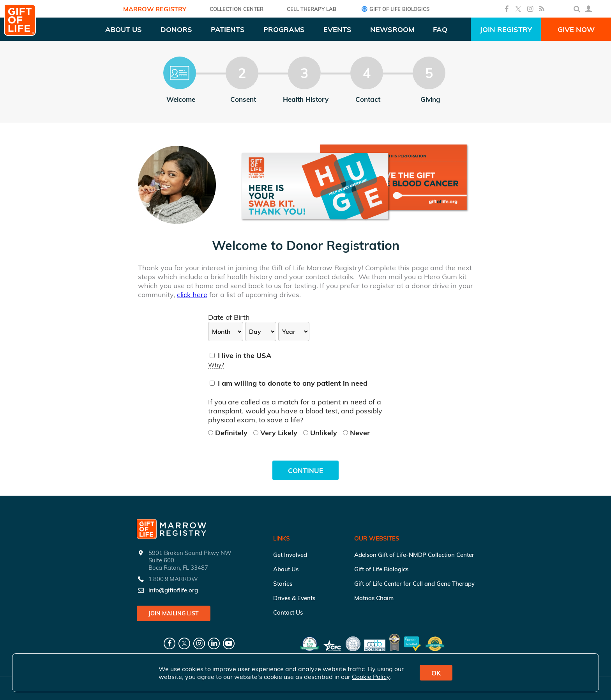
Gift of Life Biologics (395, 9)
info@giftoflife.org (173, 590)
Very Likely (276, 433)
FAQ (440, 29)
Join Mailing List (174, 613)
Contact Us (288, 612)
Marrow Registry (155, 9)
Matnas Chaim (374, 598)
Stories (283, 584)
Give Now (576, 29)
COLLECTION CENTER (237, 9)
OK (436, 673)
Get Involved (290, 555)
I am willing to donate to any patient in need (289, 383)
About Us (286, 569)
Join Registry (506, 29)
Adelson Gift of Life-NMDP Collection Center (414, 555)
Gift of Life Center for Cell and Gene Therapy (414, 584)
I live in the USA (241, 355)
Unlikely (321, 433)
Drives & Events (294, 598)
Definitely (229, 433)
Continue (305, 471)
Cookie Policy (371, 677)
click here (192, 295)
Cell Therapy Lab (312, 9)
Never (356, 433)
